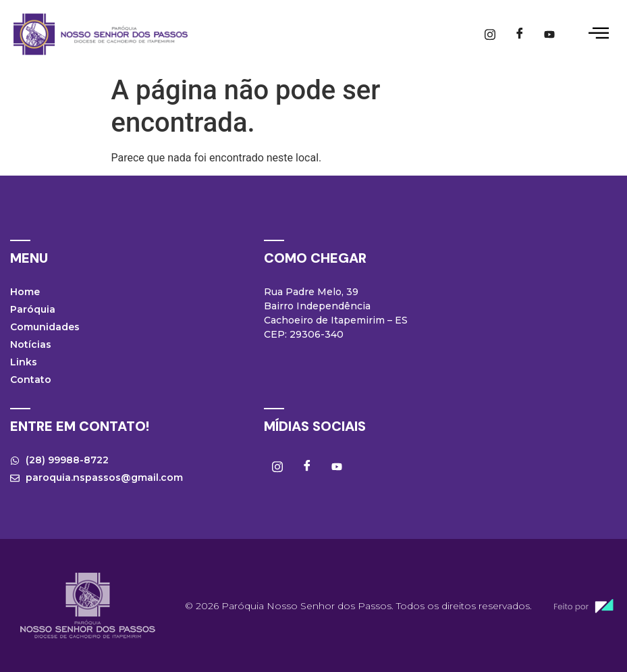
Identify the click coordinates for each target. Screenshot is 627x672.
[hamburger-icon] (598, 34)
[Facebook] (520, 34)
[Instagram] (490, 34)
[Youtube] (549, 34)
